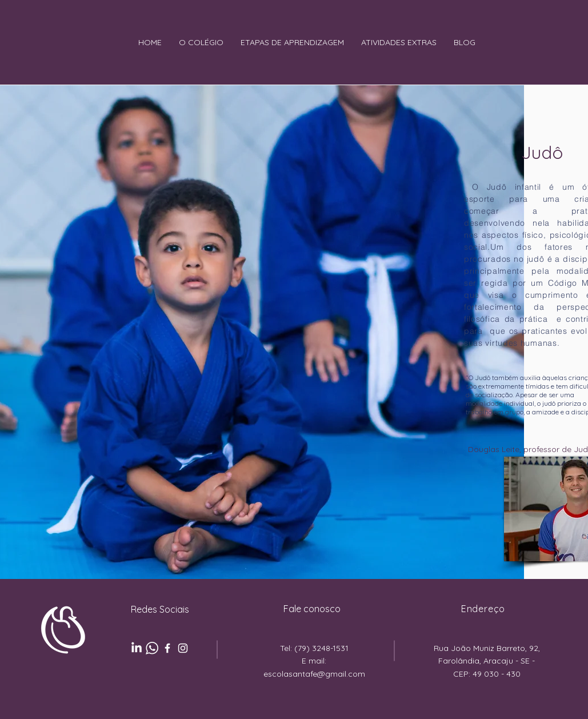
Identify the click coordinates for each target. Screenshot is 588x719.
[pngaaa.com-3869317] (152, 648)
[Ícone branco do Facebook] (167, 648)
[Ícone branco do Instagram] (183, 648)
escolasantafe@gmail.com (314, 674)
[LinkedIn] (137, 648)
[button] (201, 43)
